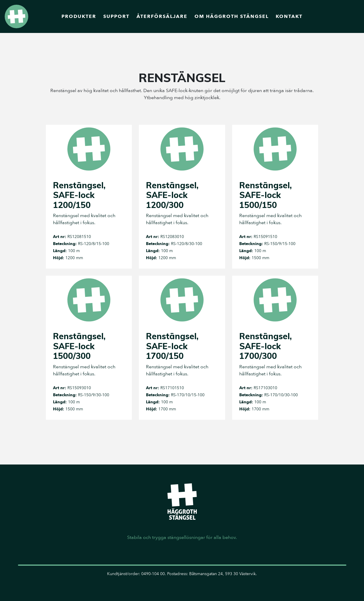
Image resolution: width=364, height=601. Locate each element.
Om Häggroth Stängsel (232, 16)
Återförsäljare (162, 16)
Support (116, 16)
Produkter (79, 16)
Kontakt (289, 16)
